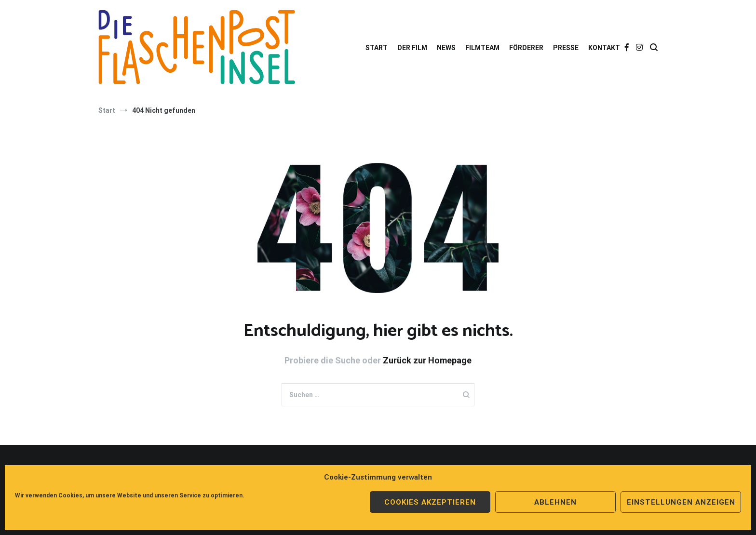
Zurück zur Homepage (427, 360)
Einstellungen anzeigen (681, 502)
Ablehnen (555, 502)
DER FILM (412, 48)
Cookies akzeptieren (430, 502)
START (377, 48)
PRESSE (566, 48)
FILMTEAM (482, 48)
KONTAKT (604, 48)
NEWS (446, 48)
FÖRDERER (526, 48)
